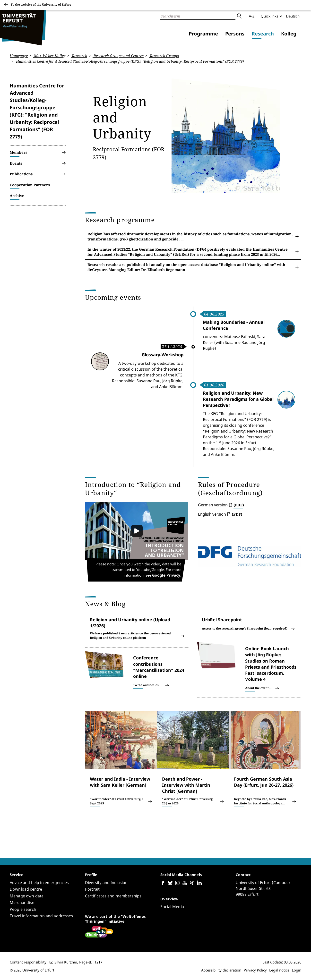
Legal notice (279, 970)
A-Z (252, 16)
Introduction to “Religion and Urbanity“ (133, 489)
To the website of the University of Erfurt (41, 5)
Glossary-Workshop (163, 355)
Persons (235, 34)
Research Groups (164, 56)
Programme (203, 34)
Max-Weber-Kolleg (49, 56)
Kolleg (289, 34)
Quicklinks (269, 16)
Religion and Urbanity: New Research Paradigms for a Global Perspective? (238, 399)
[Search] (198, 16)
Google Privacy (169, 576)
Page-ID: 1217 (91, 962)
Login (297, 970)
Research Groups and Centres (118, 56)
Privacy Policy (255, 970)
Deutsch (293, 16)
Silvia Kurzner (66, 962)
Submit (239, 16)
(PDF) (239, 505)
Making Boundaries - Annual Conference (234, 325)
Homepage (19, 56)
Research (263, 34)
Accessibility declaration (221, 970)
